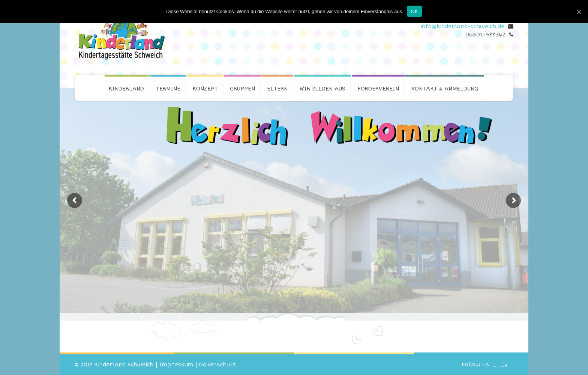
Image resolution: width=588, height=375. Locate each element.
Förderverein (378, 89)
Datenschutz (217, 365)
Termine (168, 89)
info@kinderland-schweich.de (462, 26)
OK (415, 11)
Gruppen (242, 89)
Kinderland (126, 89)
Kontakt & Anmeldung (445, 89)
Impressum (176, 365)
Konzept (205, 89)
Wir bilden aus (322, 89)
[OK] (579, 12)
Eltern (277, 89)
